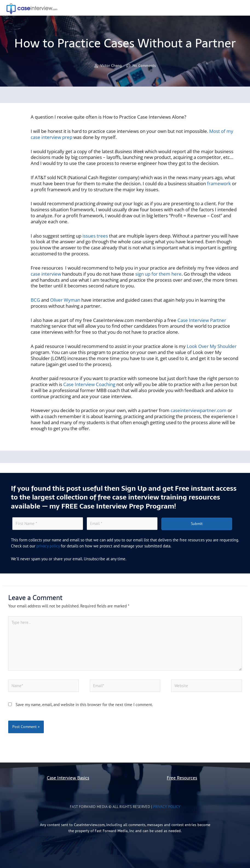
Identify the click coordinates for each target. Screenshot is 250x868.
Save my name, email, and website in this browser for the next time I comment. (84, 705)
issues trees (95, 236)
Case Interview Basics (68, 778)
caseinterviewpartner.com (199, 410)
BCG (35, 300)
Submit (197, 524)
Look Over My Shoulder (212, 346)
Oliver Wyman (65, 300)
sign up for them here (158, 274)
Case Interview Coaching (89, 384)
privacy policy (48, 546)
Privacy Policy (167, 807)
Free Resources (182, 778)
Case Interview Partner (202, 320)
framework (219, 183)
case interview (46, 274)
